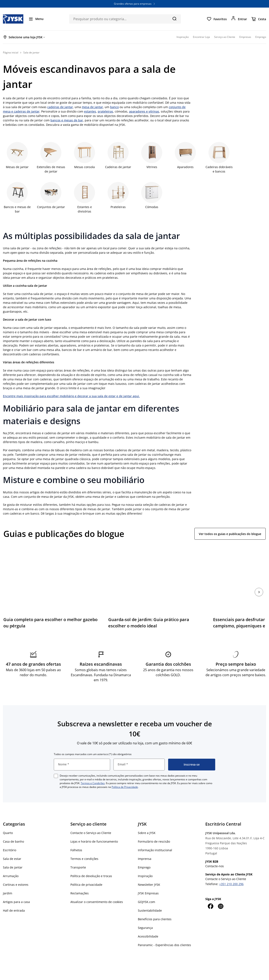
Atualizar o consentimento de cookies (97, 891)
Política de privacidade (86, 874)
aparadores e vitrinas (144, 111)
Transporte (78, 856)
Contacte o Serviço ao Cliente (91, 822)
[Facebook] (210, 895)
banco (114, 107)
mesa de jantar (92, 107)
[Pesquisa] (174, 19)
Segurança (145, 917)
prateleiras (105, 111)
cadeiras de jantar (60, 107)
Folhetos (76, 839)
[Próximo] (259, 587)
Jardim (8, 882)
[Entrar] (239, 19)
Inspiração (145, 865)
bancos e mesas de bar (67, 120)
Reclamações (80, 882)
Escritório (10, 839)
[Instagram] (220, 895)
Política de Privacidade (125, 776)
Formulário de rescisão (154, 831)
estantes (90, 111)
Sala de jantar (13, 856)
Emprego (144, 856)
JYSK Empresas (148, 882)
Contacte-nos (215, 855)
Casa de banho (13, 831)
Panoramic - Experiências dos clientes (164, 934)
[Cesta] (259, 19)
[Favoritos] (217, 19)
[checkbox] (56, 765)
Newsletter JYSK (149, 874)
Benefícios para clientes (155, 908)
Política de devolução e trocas (91, 865)
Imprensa (145, 848)
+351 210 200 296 (231, 873)
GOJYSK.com (146, 891)
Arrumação (11, 865)
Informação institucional (155, 839)
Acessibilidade (148, 925)
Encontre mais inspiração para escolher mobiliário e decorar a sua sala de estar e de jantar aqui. (71, 396)
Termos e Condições (93, 772)
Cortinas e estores (16, 874)
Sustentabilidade (150, 900)
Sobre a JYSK (147, 822)
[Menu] (36, 19)
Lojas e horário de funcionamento (94, 831)
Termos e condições (84, 848)
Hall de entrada (14, 900)
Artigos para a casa (16, 891)
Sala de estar (12, 848)
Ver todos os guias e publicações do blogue (230, 534)
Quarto (8, 822)
